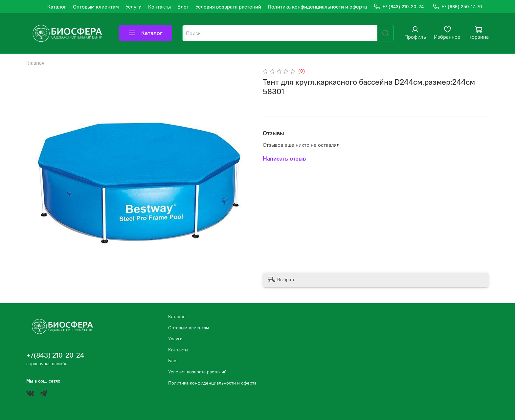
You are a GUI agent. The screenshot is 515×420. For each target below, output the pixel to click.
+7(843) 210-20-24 (55, 355)
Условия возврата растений (228, 7)
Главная (35, 63)
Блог (183, 7)
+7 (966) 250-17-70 (457, 7)
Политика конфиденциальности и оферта (317, 7)
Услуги (134, 7)
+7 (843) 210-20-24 (399, 7)
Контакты (159, 7)
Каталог (57, 7)
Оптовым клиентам (96, 7)
